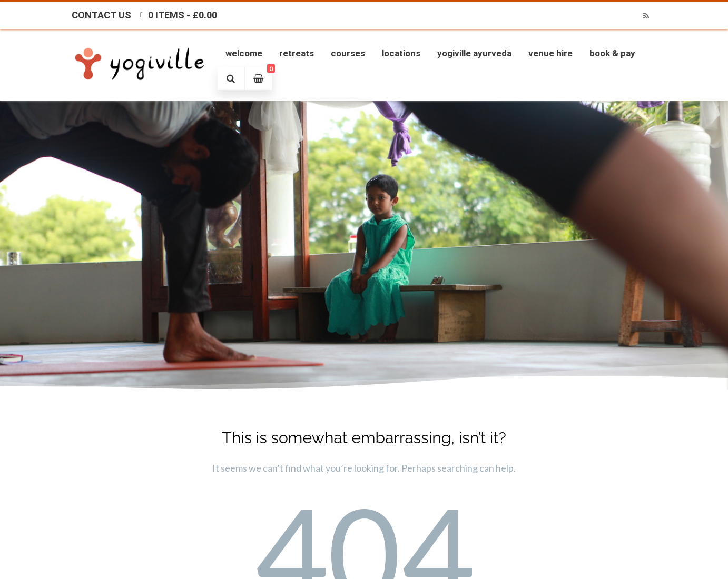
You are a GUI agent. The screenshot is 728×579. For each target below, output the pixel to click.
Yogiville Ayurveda (474, 53)
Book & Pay (612, 53)
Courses (348, 53)
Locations (401, 53)
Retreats (297, 53)
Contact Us (101, 15)
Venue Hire (550, 53)
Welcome (244, 53)
